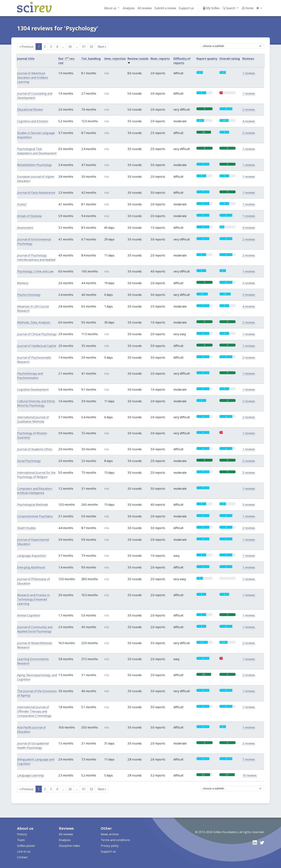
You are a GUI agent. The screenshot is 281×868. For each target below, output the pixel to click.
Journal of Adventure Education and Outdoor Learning (33, 78)
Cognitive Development (33, 389)
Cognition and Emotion (33, 121)
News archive (110, 834)
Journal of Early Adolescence (36, 193)
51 (84, 47)
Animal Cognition (29, 615)
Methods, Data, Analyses (34, 322)
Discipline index (69, 846)
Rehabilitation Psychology (34, 165)
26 (70, 47)
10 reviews (249, 775)
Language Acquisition (32, 556)
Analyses (129, 8)
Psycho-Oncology (29, 295)
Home (248, 8)
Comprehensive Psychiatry (35, 516)
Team (21, 840)
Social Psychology (29, 461)
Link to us (24, 851)
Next (102, 47)
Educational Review (30, 110)
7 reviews (249, 759)
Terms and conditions (115, 840)
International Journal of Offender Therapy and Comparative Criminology (34, 711)
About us (110, 8)
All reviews (145, 8)
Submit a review (165, 8)
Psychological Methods (32, 505)
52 (92, 47)
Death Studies (26, 528)
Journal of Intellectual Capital (37, 346)
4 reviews (249, 121)
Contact (22, 857)
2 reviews (249, 110)
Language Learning (30, 775)
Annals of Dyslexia (29, 216)
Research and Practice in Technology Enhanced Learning (33, 599)
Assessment (25, 228)
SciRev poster (26, 846)
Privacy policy (110, 846)
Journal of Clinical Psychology (37, 334)
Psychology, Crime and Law (35, 271)
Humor (22, 204)
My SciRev (211, 8)
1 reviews (249, 73)
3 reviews (249, 283)
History (22, 834)
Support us (186, 8)
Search (229, 8)
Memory (23, 283)
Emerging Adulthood (31, 567)
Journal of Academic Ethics (35, 449)
